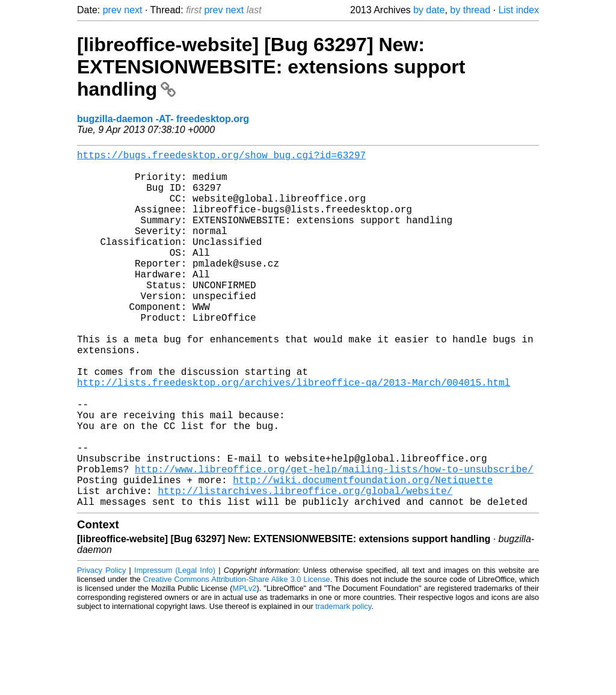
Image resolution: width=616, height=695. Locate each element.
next (133, 10)
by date (429, 10)
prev (112, 10)
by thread (470, 10)
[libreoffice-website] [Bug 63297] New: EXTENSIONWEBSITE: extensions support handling (271, 67)
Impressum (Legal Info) (175, 650)
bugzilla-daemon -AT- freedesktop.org (163, 119)
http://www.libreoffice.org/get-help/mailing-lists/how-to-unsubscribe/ (334, 541)
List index (519, 10)
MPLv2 (245, 668)
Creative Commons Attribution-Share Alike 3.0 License (237, 659)
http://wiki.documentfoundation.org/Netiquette (363, 554)
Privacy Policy (101, 650)
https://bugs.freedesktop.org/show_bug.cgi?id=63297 (221, 157)
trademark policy (343, 686)
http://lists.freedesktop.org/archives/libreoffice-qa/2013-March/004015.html (294, 435)
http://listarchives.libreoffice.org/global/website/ (305, 567)
